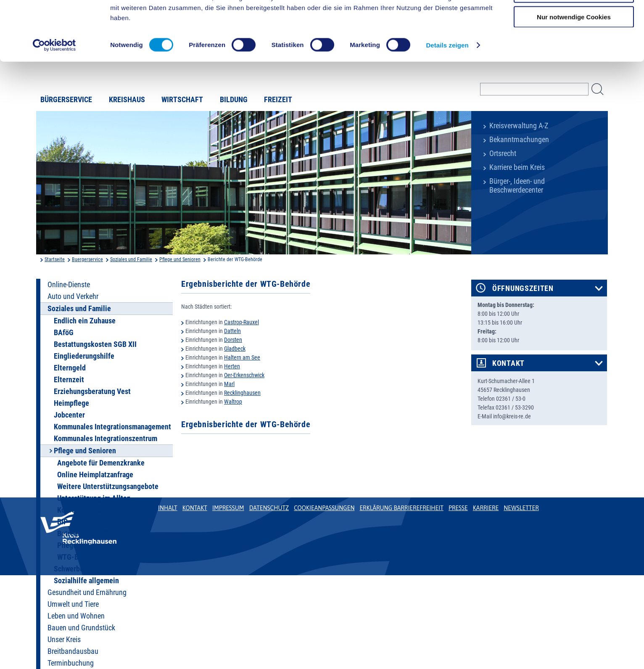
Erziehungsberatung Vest (92, 391)
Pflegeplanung (79, 545)
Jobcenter (69, 415)
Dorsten (233, 340)
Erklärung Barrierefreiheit (401, 508)
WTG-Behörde (79, 557)
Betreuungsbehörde (87, 534)
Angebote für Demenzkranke (101, 463)
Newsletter (521, 508)
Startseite (55, 259)
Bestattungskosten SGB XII (95, 344)
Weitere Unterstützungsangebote (108, 487)
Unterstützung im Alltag (94, 498)
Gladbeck (235, 349)
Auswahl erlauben (574, 46)
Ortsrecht (503, 153)
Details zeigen (447, 98)
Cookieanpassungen (324, 508)
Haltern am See (242, 357)
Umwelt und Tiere (73, 604)
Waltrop (233, 402)
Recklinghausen (242, 393)
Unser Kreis (64, 640)
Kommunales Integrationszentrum (106, 439)
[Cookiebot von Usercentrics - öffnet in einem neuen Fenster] (54, 98)
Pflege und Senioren (180, 259)
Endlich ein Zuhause (85, 321)
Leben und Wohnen (76, 616)
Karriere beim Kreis (517, 167)
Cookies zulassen (574, 21)
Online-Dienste (69, 285)
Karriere (486, 508)
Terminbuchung (71, 663)
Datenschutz (269, 508)
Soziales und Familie (131, 259)
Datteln (232, 331)
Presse (458, 508)
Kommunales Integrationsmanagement (112, 427)
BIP (62, 522)
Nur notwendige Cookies (574, 70)
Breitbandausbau (73, 651)
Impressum (228, 508)
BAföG (64, 333)
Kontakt (508, 363)
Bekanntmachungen (519, 140)
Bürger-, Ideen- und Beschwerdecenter (517, 186)
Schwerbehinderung (84, 569)
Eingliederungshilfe (84, 356)
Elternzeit (69, 380)
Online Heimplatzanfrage (95, 475)
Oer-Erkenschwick (244, 375)
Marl (229, 384)
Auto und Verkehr (73, 296)
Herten (232, 366)
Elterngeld (70, 368)
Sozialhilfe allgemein (86, 581)
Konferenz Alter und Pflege (99, 510)
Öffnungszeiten (523, 288)
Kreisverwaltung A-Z (519, 126)
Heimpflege (71, 403)
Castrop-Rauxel (241, 322)
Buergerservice (87, 259)
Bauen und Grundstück (81, 628)
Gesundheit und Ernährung (87, 592)
